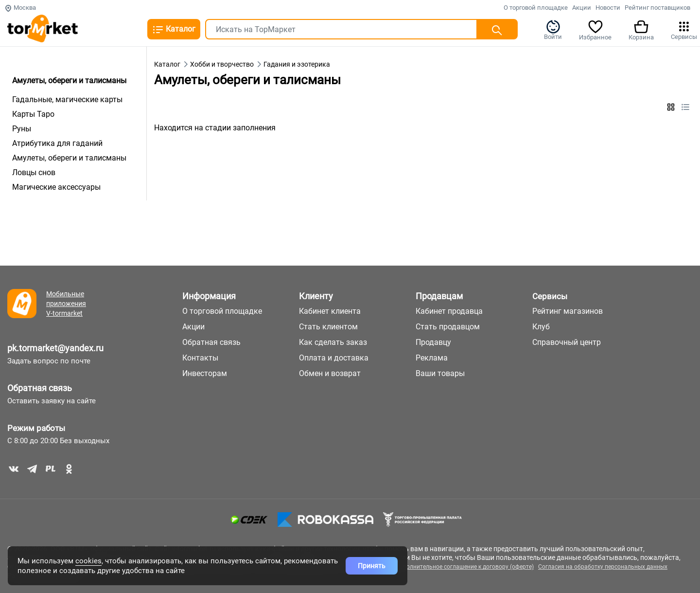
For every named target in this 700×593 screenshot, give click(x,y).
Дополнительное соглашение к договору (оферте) (464, 567)
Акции (582, 8)
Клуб (541, 327)
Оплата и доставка (334, 358)
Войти (553, 30)
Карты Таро (33, 114)
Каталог (174, 30)
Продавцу (433, 342)
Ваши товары (440, 373)
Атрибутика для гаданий (57, 143)
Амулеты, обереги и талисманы (69, 158)
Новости (608, 8)
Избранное (595, 30)
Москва (20, 8)
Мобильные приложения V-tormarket (66, 304)
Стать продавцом (448, 327)
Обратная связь (40, 388)
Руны (22, 129)
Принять (372, 566)
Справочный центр (567, 342)
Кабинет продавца (449, 311)
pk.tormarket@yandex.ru (55, 348)
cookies (88, 561)
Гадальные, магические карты (67, 99)
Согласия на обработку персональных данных (603, 567)
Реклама (432, 358)
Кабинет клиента (330, 311)
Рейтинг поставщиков (657, 8)
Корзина (641, 30)
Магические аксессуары (56, 187)
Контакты (200, 358)
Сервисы (684, 30)
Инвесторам (205, 373)
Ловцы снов (34, 172)
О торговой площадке (536, 8)
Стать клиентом (328, 327)
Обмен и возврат (330, 373)
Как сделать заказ (333, 342)
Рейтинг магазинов (568, 311)
